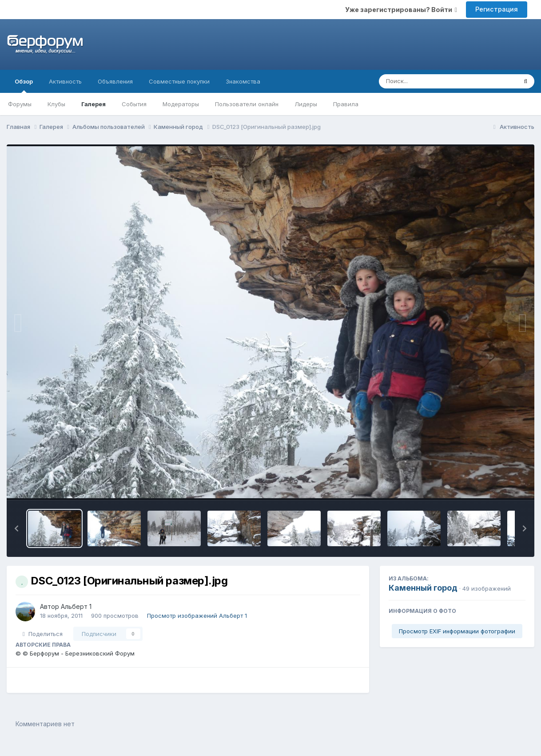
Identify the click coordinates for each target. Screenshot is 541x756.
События (134, 104)
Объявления (115, 81)
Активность (65, 81)
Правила (346, 104)
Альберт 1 (76, 606)
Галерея (93, 104)
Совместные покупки (179, 81)
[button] (16, 528)
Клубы (56, 104)
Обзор (24, 85)
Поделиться (43, 634)
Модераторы (181, 104)
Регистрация (497, 9)
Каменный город (423, 588)
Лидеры (306, 104)
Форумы (20, 104)
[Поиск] (431, 81)
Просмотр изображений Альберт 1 (197, 616)
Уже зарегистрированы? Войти (401, 10)
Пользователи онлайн (247, 104)
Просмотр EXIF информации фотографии (457, 631)
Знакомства (243, 81)
